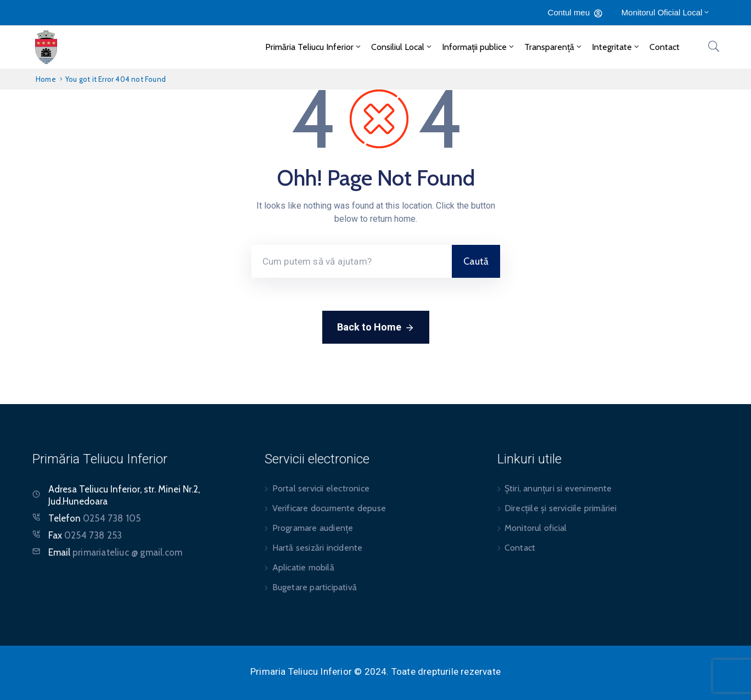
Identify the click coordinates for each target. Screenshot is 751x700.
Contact (665, 47)
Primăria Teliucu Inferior (314, 47)
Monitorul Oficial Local (666, 12)
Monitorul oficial (536, 528)
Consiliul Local (402, 47)
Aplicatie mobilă (303, 567)
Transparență (554, 47)
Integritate (616, 47)
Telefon (94, 518)
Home (46, 79)
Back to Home (376, 328)
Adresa (63, 489)
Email (115, 552)
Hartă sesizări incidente (318, 548)
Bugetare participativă (315, 587)
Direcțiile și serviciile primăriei (561, 508)
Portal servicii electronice (321, 488)
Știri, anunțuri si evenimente (558, 488)
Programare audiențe (313, 528)
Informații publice (479, 47)
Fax (85, 535)
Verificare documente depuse (329, 508)
